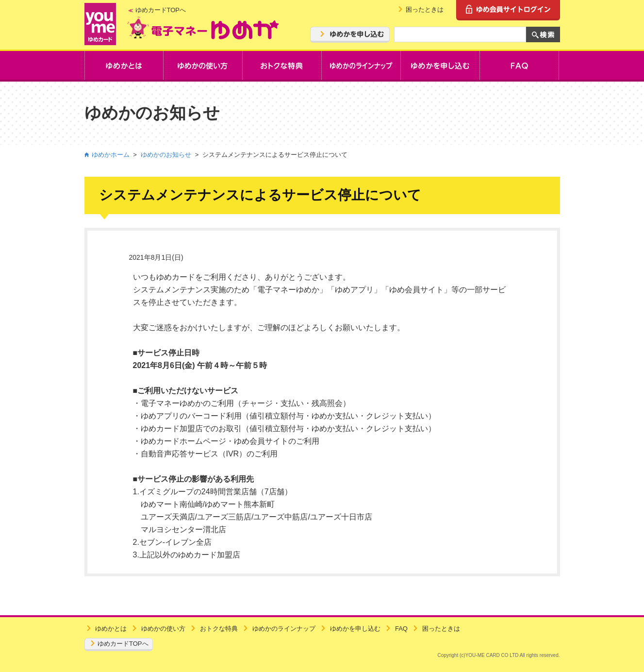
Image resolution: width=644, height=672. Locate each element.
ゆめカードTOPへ (161, 10)
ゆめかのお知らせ (166, 155)
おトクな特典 (219, 629)
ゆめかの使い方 (163, 629)
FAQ (401, 629)
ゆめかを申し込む (355, 629)
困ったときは (425, 9)
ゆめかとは (111, 629)
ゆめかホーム (111, 155)
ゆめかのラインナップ (284, 629)
